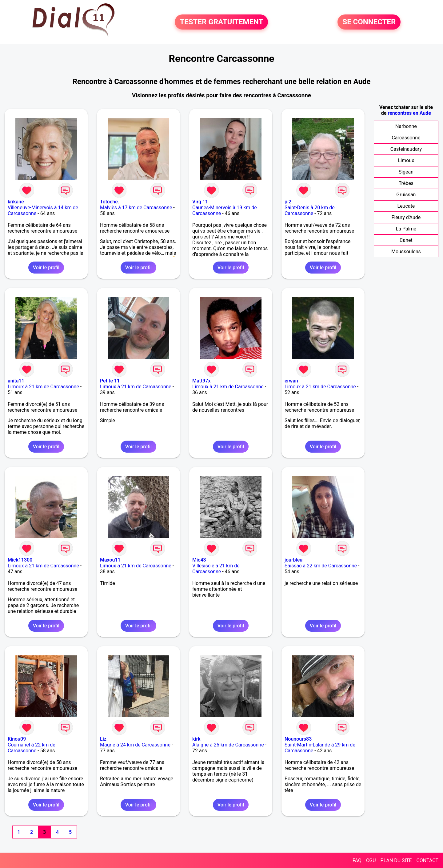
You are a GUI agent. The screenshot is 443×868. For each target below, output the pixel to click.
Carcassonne (406, 138)
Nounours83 (298, 739)
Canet (406, 240)
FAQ (357, 860)
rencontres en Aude (409, 113)
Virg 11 (200, 202)
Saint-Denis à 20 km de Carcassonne (310, 210)
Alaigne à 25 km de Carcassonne (228, 745)
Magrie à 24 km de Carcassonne (135, 745)
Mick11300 (20, 560)
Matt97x (202, 381)
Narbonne (406, 126)
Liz (103, 739)
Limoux (406, 160)
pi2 (288, 202)
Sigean (406, 172)
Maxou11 (110, 560)
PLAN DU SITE (396, 860)
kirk (196, 739)
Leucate (406, 206)
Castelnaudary (406, 149)
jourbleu (293, 560)
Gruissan (406, 195)
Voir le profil (46, 268)
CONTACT (427, 860)
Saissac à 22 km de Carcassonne (321, 566)
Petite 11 (110, 381)
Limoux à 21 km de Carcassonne (43, 387)
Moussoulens (406, 252)
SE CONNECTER (369, 22)
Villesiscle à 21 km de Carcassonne (216, 569)
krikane (16, 202)
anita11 (16, 381)
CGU (371, 860)
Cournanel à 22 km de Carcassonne (32, 748)
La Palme (406, 229)
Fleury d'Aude (406, 217)
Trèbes (406, 183)
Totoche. (110, 202)
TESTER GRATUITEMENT (221, 22)
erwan (291, 381)
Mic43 (199, 560)
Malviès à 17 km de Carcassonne (136, 208)
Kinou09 (17, 739)
